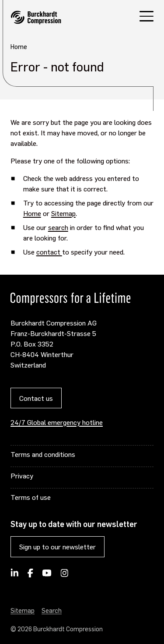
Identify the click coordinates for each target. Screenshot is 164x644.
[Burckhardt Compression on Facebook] (30, 576)
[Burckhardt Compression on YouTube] (47, 576)
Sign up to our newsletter (58, 547)
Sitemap (63, 213)
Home (32, 213)
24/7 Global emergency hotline (57, 422)
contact (49, 252)
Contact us (36, 398)
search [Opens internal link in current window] (58, 227)
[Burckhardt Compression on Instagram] (64, 576)
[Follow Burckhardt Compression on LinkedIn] (15, 576)
